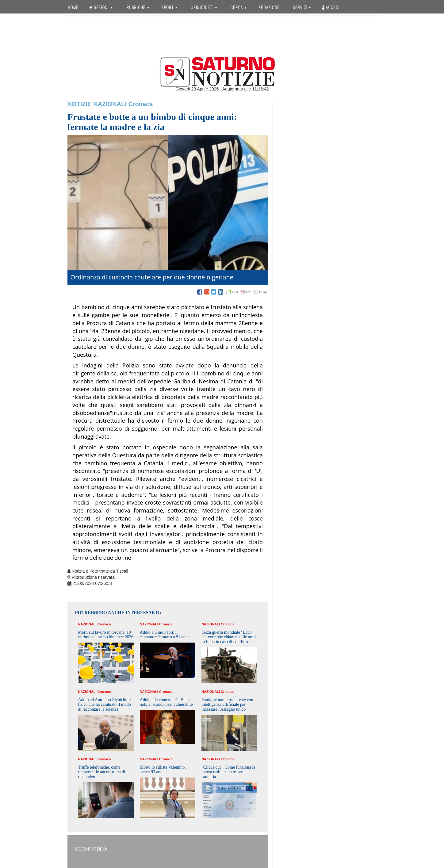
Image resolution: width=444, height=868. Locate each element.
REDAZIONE (269, 8)
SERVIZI (302, 8)
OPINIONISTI (204, 8)
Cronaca (140, 104)
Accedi (331, 8)
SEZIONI (101, 8)
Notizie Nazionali (97, 104)
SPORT (169, 8)
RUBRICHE (138, 8)
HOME (73, 8)
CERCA (238, 8)
